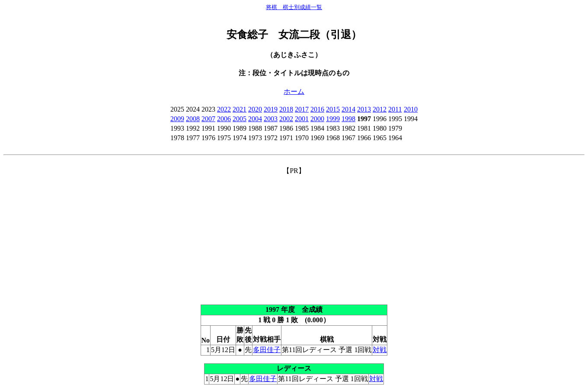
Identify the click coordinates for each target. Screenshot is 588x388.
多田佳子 (267, 350)
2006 (224, 119)
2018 (286, 109)
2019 (271, 109)
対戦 (380, 350)
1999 (333, 119)
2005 (240, 119)
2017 (302, 109)
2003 (271, 119)
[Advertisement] (294, 236)
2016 (317, 109)
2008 (193, 119)
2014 (348, 109)
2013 (364, 109)
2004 (255, 119)
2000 (317, 119)
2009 (177, 119)
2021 (240, 109)
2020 (255, 109)
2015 (333, 109)
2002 (286, 119)
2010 (411, 109)
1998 (348, 119)
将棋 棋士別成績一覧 (294, 7)
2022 (224, 109)
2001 (302, 119)
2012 (380, 109)
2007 (208, 119)
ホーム (294, 91)
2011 (395, 109)
